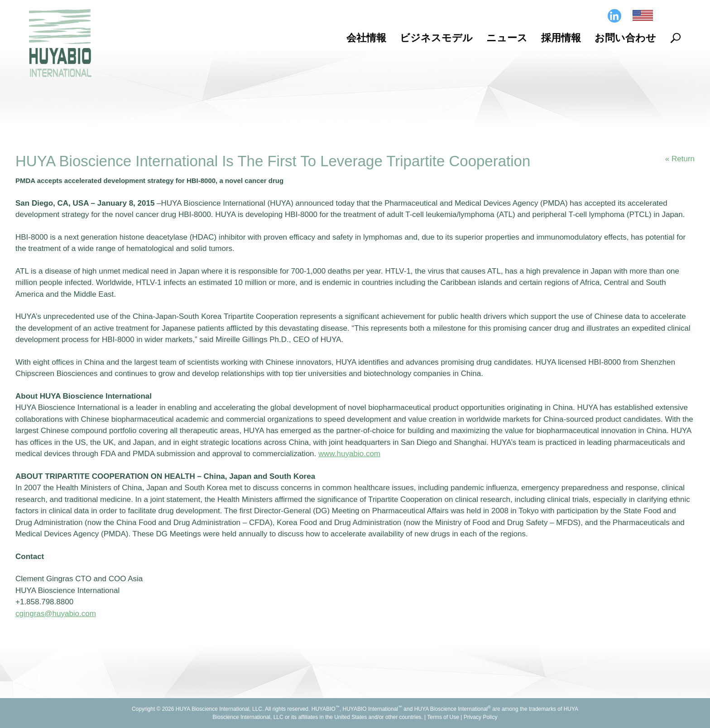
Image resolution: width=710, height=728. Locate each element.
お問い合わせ (625, 38)
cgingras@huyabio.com (56, 614)
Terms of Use (443, 717)
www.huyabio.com (349, 454)
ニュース (507, 38)
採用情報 (561, 38)
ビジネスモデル (436, 38)
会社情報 (366, 38)
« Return (680, 159)
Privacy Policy (481, 717)
